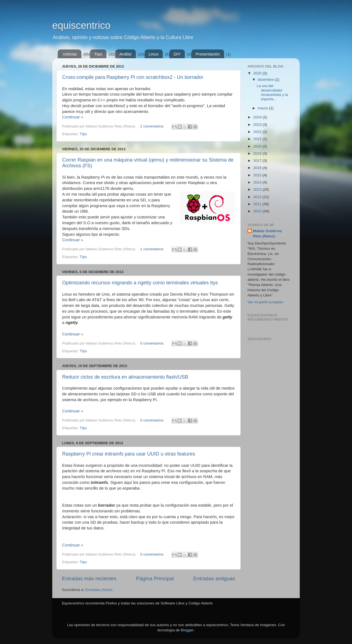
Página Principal (155, 578)
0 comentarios (152, 343)
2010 (258, 211)
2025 (258, 73)
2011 (258, 204)
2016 (258, 168)
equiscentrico (81, 25)
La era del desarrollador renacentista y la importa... (272, 93)
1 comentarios (152, 249)
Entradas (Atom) (99, 590)
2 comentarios (152, 126)
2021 (258, 139)
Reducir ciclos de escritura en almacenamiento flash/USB (125, 377)
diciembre (266, 80)
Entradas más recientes (89, 578)
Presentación (208, 54)
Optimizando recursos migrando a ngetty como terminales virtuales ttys (140, 283)
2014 (258, 182)
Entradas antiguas (214, 578)
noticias (70, 54)
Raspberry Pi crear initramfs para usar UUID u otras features (129, 454)
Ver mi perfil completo (265, 302)
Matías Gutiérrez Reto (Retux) (267, 234)
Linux (154, 54)
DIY (177, 54)
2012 (258, 197)
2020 (258, 146)
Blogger (187, 630)
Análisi (125, 54)
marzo (263, 108)
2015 (258, 175)
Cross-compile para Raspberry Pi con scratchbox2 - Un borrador (133, 77)
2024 (258, 117)
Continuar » (73, 117)
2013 (258, 189)
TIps (98, 54)
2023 (258, 125)
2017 (258, 161)
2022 (258, 132)
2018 (258, 153)
